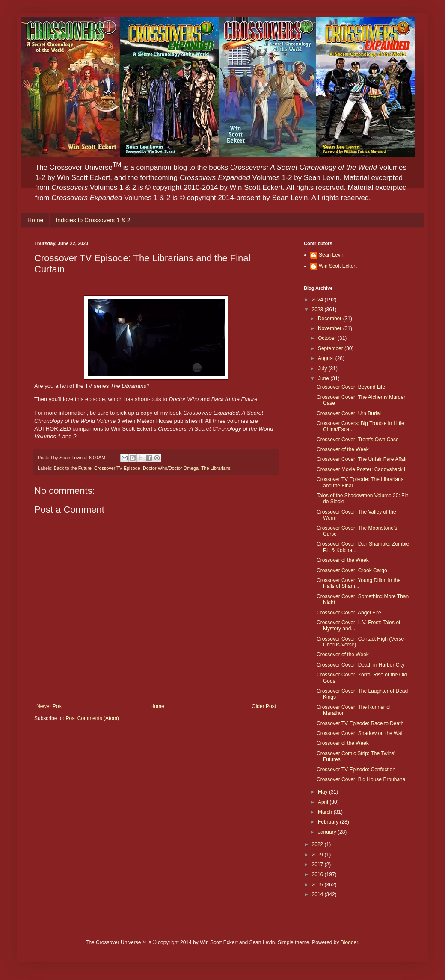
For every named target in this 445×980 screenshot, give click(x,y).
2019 (318, 855)
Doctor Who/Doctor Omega (171, 468)
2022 (318, 844)
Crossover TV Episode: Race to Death (360, 723)
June (324, 378)
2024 (318, 300)
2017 (318, 865)
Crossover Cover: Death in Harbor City (360, 665)
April (324, 802)
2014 (318, 894)
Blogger (349, 942)
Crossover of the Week (343, 449)
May (323, 792)
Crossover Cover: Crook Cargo (352, 570)
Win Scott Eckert (338, 266)
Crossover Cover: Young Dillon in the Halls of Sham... (359, 583)
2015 (318, 885)
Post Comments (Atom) (92, 718)
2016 (318, 874)
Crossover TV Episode (117, 468)
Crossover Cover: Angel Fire (349, 613)
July (323, 369)
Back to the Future (73, 468)
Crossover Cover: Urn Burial (349, 413)
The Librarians (216, 468)
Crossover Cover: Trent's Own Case (358, 440)
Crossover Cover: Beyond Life (351, 387)
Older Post (264, 706)
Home (35, 220)
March (326, 812)
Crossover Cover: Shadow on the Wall (360, 733)
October (328, 338)
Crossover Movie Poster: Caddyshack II (362, 469)
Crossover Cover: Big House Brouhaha (361, 779)
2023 (318, 310)
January (328, 832)
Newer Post (50, 706)
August (327, 358)
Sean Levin (332, 255)
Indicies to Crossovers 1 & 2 (93, 220)
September (331, 348)
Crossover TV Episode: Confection (356, 770)
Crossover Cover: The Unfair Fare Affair (362, 459)
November (331, 328)
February (329, 822)
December (331, 319)
